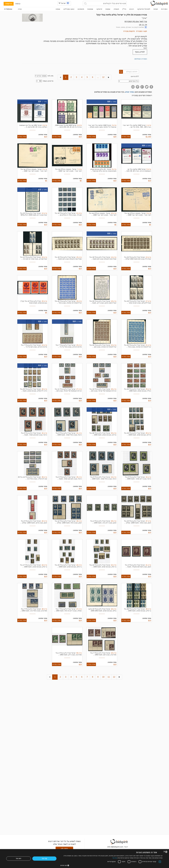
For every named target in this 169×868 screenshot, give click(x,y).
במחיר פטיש (130, 92)
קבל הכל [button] (44, 858)
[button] (111, 865)
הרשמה (9, 4)
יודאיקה (99, 9)
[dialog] (84, 859)
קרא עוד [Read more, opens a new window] (115, 858)
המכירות (164, 9)
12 (103, 77)
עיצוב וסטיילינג (69, 9)
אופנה (58, 9)
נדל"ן (124, 9)
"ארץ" (144, 18)
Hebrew (8, 9)
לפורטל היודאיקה (144, 9)
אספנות (90, 9)
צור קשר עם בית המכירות (136, 21)
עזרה (20, 9)
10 (103, 677)
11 (109, 677)
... (98, 77)
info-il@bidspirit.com (115, 847)
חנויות (156, 9)
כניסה (18, 4)
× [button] (164, 852)
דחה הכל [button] (18, 858)
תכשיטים (81, 9)
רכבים (132, 9)
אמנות (108, 9)
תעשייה (116, 9)
